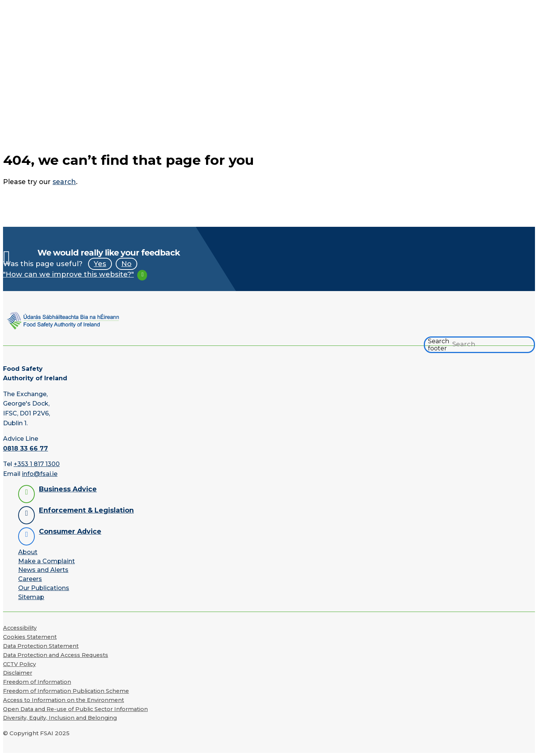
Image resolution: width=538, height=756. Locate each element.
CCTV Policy (19, 664)
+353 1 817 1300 (37, 464)
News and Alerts (43, 570)
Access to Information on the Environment (64, 700)
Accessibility (20, 628)
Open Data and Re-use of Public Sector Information (75, 709)
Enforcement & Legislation (86, 510)
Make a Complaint (47, 561)
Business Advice (68, 489)
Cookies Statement (30, 637)
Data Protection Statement (41, 646)
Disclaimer (18, 673)
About (28, 552)
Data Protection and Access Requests (56, 655)
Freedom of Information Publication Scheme (66, 691)
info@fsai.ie (40, 474)
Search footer (439, 345)
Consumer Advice (70, 531)
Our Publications (44, 588)
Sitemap (31, 597)
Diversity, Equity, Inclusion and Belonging (60, 718)
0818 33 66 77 (26, 448)
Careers (30, 579)
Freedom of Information (37, 682)
